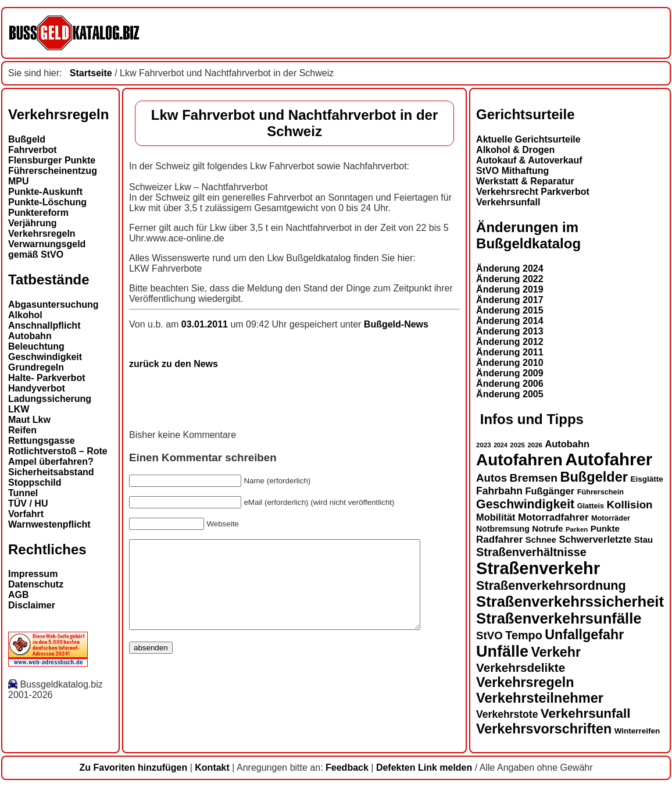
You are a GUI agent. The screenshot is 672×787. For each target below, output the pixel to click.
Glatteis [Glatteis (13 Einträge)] (591, 506)
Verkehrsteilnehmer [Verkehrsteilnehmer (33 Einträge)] (540, 698)
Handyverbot (37, 388)
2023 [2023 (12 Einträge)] (484, 445)
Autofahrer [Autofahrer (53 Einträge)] (609, 459)
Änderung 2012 (510, 342)
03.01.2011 (206, 324)
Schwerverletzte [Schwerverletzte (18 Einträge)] (595, 539)
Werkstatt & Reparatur (525, 181)
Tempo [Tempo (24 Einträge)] (524, 635)
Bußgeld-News (396, 324)
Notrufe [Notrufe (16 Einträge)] (547, 528)
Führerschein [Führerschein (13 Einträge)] (600, 492)
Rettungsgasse (42, 441)
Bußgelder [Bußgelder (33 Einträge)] (594, 477)
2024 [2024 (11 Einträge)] (501, 445)
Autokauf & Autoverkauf (529, 160)
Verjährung (33, 223)
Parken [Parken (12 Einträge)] (577, 529)
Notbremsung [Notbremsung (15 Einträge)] (503, 529)
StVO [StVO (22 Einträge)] (489, 635)
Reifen (22, 430)
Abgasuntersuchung (53, 305)
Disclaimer (32, 605)
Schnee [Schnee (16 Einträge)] (541, 539)
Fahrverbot (33, 150)
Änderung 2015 (510, 310)
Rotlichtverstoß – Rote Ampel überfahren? (58, 456)
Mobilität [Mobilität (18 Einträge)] (496, 517)
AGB (19, 595)
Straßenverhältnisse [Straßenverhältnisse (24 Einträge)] (531, 552)
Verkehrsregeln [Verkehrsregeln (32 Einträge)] (525, 682)
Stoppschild (35, 482)
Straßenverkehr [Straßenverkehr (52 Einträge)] (538, 568)
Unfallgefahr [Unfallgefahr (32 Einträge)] (584, 635)
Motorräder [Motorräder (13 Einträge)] (611, 518)
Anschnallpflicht (44, 325)
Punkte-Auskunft (45, 192)
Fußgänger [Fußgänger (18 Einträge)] (550, 491)
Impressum (33, 574)
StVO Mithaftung (512, 171)
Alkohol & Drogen (515, 150)
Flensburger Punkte (52, 160)
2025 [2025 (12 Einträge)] (517, 445)
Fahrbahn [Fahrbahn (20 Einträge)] (499, 491)
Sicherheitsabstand (51, 472)
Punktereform (38, 213)
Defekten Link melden (424, 768)
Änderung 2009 (510, 373)
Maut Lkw (29, 420)
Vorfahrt (26, 514)
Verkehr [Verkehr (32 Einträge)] (556, 652)
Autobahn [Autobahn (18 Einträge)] (567, 444)
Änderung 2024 (510, 268)
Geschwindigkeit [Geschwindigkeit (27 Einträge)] (525, 504)
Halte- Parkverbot (47, 378)
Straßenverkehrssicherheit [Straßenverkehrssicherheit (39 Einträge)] (570, 601)
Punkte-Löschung (47, 202)
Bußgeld (27, 139)
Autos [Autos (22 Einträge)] (492, 478)
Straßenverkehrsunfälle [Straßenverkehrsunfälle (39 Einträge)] (559, 618)
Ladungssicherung (50, 399)
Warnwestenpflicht (49, 524)
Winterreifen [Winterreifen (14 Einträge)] (637, 731)
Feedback (347, 768)
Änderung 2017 (510, 300)
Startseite (91, 73)
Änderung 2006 (510, 384)
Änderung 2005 (510, 394)
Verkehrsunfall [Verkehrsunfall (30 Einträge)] (586, 713)
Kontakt (212, 768)
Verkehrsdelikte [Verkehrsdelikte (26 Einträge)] (521, 667)
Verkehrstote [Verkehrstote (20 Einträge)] (507, 714)
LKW (19, 409)
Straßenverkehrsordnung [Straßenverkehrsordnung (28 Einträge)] (551, 585)
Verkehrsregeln (42, 234)
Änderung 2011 (510, 352)
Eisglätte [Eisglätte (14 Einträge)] (646, 479)
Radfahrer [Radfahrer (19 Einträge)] (499, 539)
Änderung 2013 (510, 331)
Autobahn (30, 336)
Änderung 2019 (510, 289)
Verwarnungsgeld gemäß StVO (47, 249)
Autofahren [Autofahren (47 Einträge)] (519, 460)
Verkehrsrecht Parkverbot (533, 192)
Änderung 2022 (510, 279)
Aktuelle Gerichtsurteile (528, 139)
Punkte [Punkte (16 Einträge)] (605, 528)
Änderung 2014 (510, 321)
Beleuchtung (36, 346)
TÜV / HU (28, 503)
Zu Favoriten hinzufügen (133, 768)
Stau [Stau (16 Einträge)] (644, 539)
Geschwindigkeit (45, 357)
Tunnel (23, 493)
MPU (19, 181)
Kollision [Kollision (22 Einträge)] (630, 505)
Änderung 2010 (510, 363)
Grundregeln (36, 367)
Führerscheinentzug (53, 171)
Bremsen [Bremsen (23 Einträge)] (534, 478)
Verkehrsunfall (508, 202)
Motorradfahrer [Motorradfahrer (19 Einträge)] (553, 517)
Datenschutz (36, 584)
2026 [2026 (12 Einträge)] (535, 445)
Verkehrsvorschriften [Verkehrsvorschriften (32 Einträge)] (544, 729)
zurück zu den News (174, 364)
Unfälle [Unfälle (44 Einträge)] (502, 651)
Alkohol (25, 315)
